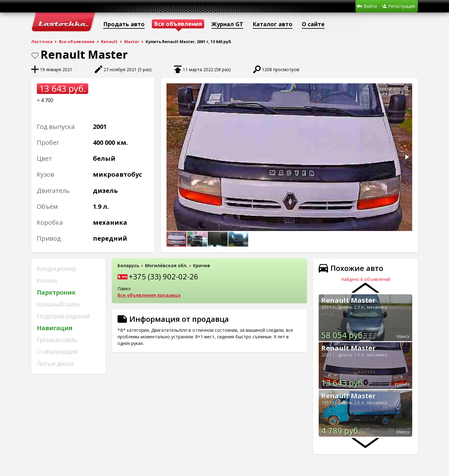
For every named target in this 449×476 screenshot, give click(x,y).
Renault (109, 42)
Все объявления (77, 42)
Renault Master (348, 300)
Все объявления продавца (149, 295)
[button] (407, 89)
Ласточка (42, 42)
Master (132, 42)
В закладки (35, 56)
